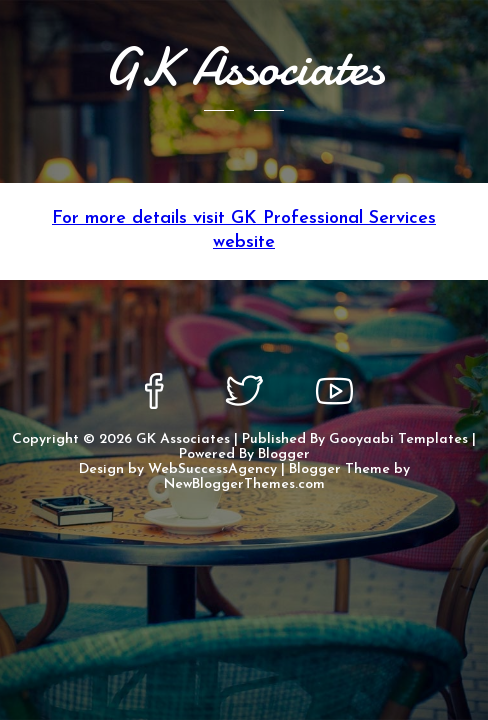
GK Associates (183, 439)
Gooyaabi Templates (398, 439)
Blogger (284, 454)
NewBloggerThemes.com (244, 484)
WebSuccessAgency (212, 469)
